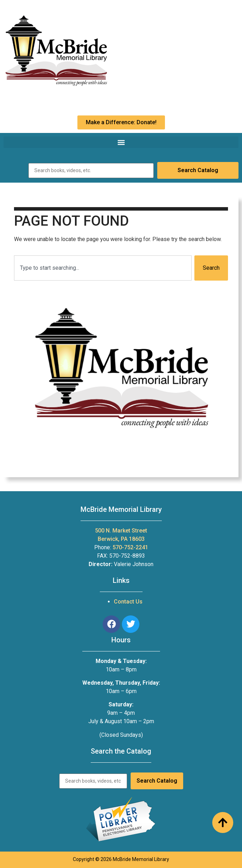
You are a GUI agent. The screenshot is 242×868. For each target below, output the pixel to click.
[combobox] (103, 268)
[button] (121, 142)
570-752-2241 (130, 547)
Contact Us (128, 602)
